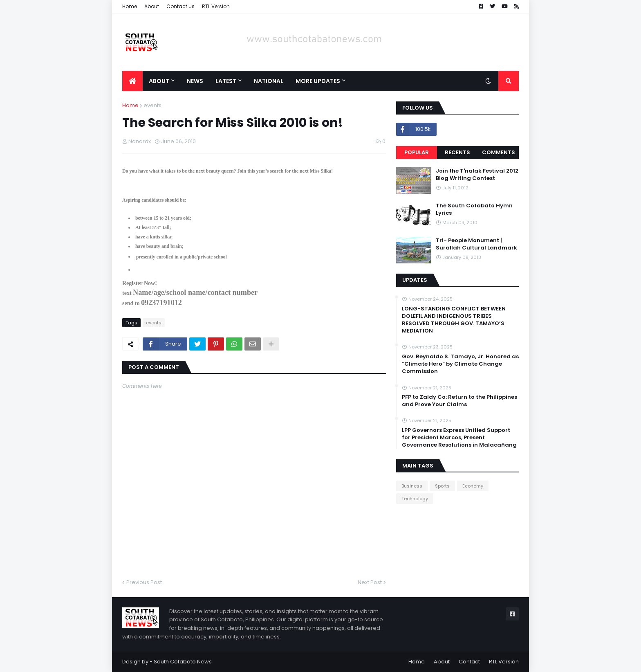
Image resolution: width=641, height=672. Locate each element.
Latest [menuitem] (226, 81)
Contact (469, 662)
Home (130, 6)
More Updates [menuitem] (318, 81)
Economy (473, 486)
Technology (415, 499)
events (152, 105)
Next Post (370, 582)
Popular (417, 152)
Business (412, 486)
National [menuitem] (269, 81)
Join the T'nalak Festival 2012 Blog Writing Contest (477, 175)
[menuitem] (132, 81)
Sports (442, 486)
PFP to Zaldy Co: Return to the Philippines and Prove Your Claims (459, 401)
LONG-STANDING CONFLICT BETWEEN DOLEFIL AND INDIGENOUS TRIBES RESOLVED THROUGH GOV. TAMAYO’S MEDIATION (454, 320)
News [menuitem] (195, 81)
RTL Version (216, 6)
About (152, 6)
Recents (457, 152)
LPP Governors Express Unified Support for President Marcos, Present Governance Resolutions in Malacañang (459, 438)
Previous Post (144, 582)
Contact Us (180, 6)
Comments (499, 152)
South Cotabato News (183, 662)
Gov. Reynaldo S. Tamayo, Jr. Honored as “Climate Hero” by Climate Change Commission (460, 364)
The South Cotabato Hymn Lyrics (474, 209)
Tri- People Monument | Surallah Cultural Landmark (476, 244)
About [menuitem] (159, 81)
